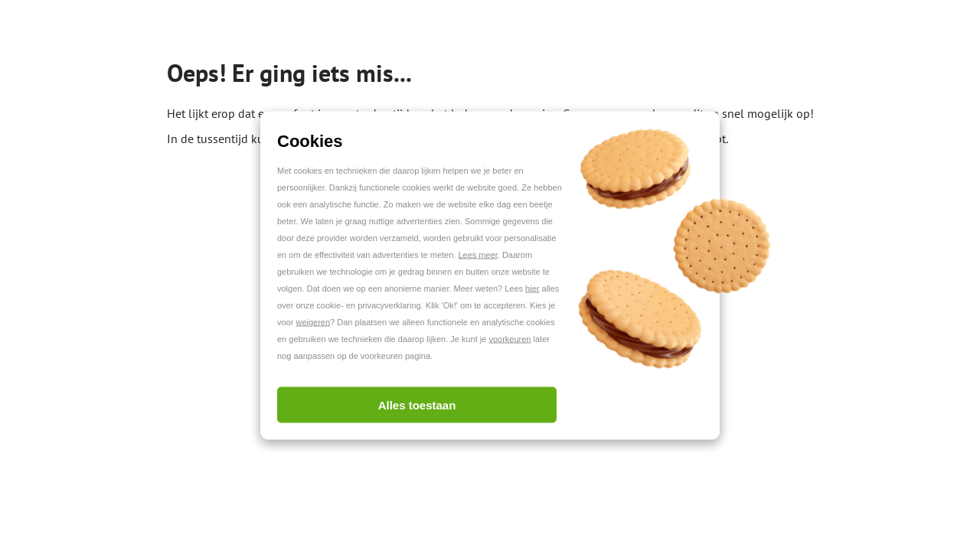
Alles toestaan (417, 405)
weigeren (313, 322)
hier (532, 289)
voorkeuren (510, 339)
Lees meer (477, 255)
